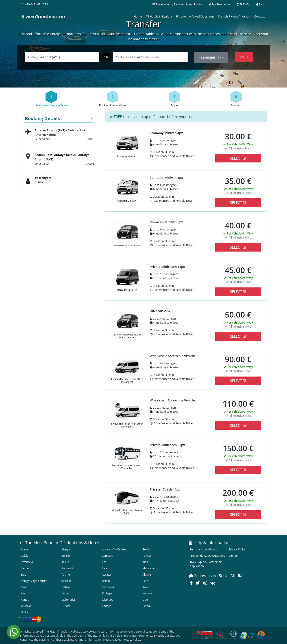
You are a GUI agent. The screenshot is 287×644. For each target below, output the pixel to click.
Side (24, 575)
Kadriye (107, 606)
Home (138, 16)
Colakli (66, 556)
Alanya (66, 549)
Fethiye (147, 556)
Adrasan (26, 549)
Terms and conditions (203, 549)
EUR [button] (243, 4)
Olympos (108, 600)
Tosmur (66, 575)
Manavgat (149, 568)
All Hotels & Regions (159, 16)
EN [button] (259, 4)
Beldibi (147, 549)
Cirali (24, 587)
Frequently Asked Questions (195, 16)
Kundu (25, 600)
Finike (25, 612)
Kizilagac (107, 593)
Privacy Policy (237, 549)
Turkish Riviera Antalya (233, 16)
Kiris (145, 562)
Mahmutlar (68, 600)
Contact (260, 16)
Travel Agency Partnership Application (206, 564)
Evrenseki (27, 562)
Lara (105, 568)
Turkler (66, 606)
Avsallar (66, 581)
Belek (24, 556)
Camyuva (108, 556)
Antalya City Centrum (115, 549)
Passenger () (210, 57)
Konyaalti (67, 568)
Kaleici (65, 562)
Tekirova (26, 606)
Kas (104, 562)
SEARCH (244, 57)
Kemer (25, 568)
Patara (146, 606)
